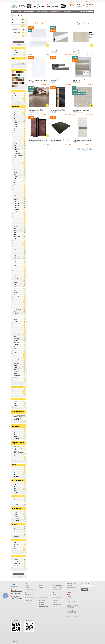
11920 (15, 527)
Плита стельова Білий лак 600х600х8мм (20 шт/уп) (38, 49)
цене (45, 23)
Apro (15, 119)
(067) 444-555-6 (40, 7)
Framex (15, 186)
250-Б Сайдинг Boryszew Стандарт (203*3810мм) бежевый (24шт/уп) (82, 80)
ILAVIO (15, 196)
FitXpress (15, 433)
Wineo (15, 329)
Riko (15, 281)
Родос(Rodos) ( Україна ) (77, 143)
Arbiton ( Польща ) (54, 53)
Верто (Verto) (16, 342)
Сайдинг (55, 603)
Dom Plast (16, 173)
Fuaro (15, 188)
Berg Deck (16, 136)
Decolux (15, 165)
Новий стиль (16, 354)
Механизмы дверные (29, 595)
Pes (14, 252)
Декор (19, 12)
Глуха (15, 99)
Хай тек (15, 407)
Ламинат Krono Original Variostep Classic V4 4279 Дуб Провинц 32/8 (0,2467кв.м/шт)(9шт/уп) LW (39, 110)
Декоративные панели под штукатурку (46, 599)
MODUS (15, 234)
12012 (15, 530)
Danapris (15, 161)
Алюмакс (15, 337)
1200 (15, 467)
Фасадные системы (67, 12)
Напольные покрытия (29, 12)
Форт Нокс (16, 379)
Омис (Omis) (16, 356)
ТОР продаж (16, 52)
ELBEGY (15, 515)
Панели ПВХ (41, 604)
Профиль (15, 366)
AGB (15, 111)
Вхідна (15, 97)
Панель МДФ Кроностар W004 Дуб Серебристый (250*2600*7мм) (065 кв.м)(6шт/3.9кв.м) (82, 50)
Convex (15, 159)
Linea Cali (16, 225)
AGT (15, 113)
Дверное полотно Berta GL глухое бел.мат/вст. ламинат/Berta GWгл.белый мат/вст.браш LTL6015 (82, 140)
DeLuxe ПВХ (16, 511)
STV (14, 435)
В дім (15, 93)
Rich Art (15, 275)
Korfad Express (16, 207)
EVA (14, 182)
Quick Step (16, 267)
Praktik (15, 256)
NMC (15, 240)
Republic (15, 273)
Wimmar (15, 327)
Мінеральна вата (17, 446)
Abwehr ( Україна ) (32, 143)
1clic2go (15, 429)
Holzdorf (15, 194)
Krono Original (16, 209)
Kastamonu (16, 200)
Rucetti (15, 285)
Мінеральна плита (17, 459)
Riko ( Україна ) (32, 83)
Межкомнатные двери (29, 593)
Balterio (15, 130)
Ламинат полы (56, 593)
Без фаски (16, 504)
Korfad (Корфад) (17, 204)
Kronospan (16, 213)
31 (14, 483)
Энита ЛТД (16, 381)
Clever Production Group (18, 155)
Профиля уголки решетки (44, 606)
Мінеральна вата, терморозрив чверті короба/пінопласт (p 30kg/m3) (19, 453)
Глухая (15, 101)
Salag (15, 288)
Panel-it (15, 248)
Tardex (15, 306)
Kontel (15, 202)
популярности (39, 23)
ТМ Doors (16, 373)
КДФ (15, 346)
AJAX (15, 115)
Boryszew (15, 142)
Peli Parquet (16, 250)
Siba (15, 294)
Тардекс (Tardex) (17, 375)
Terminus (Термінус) (17, 310)
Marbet (15, 232)
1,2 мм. (15, 548)
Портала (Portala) (17, 364)
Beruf (15, 140)
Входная (15, 95)
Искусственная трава (57, 589)
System (15, 304)
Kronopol (15, 211)
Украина (15, 377)
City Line (15, 151)
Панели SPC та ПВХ (43, 601)
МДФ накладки (28, 591)
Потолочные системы (42, 12)
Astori (15, 128)
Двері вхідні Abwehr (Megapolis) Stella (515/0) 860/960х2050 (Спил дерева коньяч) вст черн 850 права (38, 140)
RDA (15, 269)
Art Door (15, 124)
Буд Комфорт (16, 339)
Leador (15, 217)
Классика (15, 401)
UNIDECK (16, 315)
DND (15, 169)
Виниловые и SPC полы (58, 587)
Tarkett (15, 308)
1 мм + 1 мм (16, 544)
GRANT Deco (16, 190)
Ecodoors (15, 176)
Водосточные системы (57, 599)
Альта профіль (16, 335)
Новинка (15, 50)
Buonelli (15, 567)
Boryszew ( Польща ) (77, 83)
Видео (57, 1)
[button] (68, 1)
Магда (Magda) (16, 352)
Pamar (15, 246)
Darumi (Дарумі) (17, 163)
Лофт (15, 403)
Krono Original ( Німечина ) (34, 113)
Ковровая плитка (56, 591)
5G (14, 431)
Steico (15, 298)
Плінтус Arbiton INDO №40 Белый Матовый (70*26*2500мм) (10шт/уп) (59, 50)
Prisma (15, 259)
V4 (14, 501)
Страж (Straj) (16, 369)
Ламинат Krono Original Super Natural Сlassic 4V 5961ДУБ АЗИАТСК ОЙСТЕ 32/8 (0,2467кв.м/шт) (82, 110)
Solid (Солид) (16, 296)
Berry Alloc (16, 138)
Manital (15, 231)
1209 (15, 532)
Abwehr (15, 109)
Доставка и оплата (22, 1)
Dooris (15, 175)
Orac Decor (16, 244)
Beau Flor (15, 134)
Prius (15, 261)
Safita (15, 286)
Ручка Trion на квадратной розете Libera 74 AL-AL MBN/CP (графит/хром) (60, 80)
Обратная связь (51, 5)
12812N (15, 534)
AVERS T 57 (16, 565)
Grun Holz (16, 192)
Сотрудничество (31, 1)
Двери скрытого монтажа (30, 589)
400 (14, 473)
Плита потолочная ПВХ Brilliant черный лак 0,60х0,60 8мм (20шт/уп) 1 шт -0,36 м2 (61, 140)
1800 (15, 471)
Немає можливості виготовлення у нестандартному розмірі (18, 420)
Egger (15, 180)
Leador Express (17, 219)
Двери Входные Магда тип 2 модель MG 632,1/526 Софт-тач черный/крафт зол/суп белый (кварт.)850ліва (60, 110)
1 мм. (15, 546)
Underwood (16, 313)
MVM (15, 238)
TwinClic (15, 437)
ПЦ (14, 358)
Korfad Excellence (17, 205)
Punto (15, 265)
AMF (15, 117)
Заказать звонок (41, 5)
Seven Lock (16, 292)
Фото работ (52, 1)
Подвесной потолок (29, 601)
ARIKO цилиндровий (18, 563)
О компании (14, 1)
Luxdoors (15, 227)
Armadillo (15, 122)
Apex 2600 (16, 561)
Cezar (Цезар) (16, 150)
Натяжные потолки (28, 599)
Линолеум (55, 595)
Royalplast (16, 283)
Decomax (15, 167)
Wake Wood (16, 323)
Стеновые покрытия (55, 12)
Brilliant (15, 146)
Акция (15, 54)
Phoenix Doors (16, 254)
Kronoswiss (16, 215)
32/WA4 (15, 491)
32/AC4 (15, 489)
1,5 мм (15, 550)
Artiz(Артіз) (16, 126)
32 (14, 487)
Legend (15, 221)
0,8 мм (15, 542)
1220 (15, 469)
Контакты (63, 1)
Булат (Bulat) (16, 341)
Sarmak (15, 290)
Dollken (15, 171)
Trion (15, 312)
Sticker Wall (16, 300)
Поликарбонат (56, 601)
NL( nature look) (17, 519)
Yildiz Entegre (16, 331)
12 (57, 23)
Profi (15, 263)
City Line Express (17, 153)
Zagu (15, 333)
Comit (15, 157)
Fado (15, 184)
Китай (15, 348)
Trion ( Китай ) (53, 83)
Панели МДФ (41, 603)
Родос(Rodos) (16, 368)
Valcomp (15, 319)
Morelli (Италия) (17, 236)
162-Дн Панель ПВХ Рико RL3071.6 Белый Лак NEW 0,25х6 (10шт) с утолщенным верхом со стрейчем (38, 80)
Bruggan (15, 148)
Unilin (15, 317)
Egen (15, 178)
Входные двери (28, 587)
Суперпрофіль (16, 371)
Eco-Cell (15, 513)
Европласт (16, 344)
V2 (14, 499)
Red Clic (15, 271)
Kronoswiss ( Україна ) (77, 53)
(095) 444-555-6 (54, 7)
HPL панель (16, 517)
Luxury (15, 229)
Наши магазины (40, 1)
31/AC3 (15, 485)
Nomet (15, 242)
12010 (15, 529)
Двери (13, 12)
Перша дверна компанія (18, 362)
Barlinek (15, 132)
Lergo (15, 223)
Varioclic (15, 321)
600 (14, 475)
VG (14, 502)
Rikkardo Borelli (17, 279)
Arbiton (15, 121)
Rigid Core (16, 277)
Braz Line (15, 144)
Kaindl (15, 198)
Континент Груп (17, 350)
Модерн (15, 405)
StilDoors (15, 302)
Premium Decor (17, 258)
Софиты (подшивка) (57, 604)
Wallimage (16, 325)
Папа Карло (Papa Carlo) (18, 360)
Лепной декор (42, 587)
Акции (46, 1)
